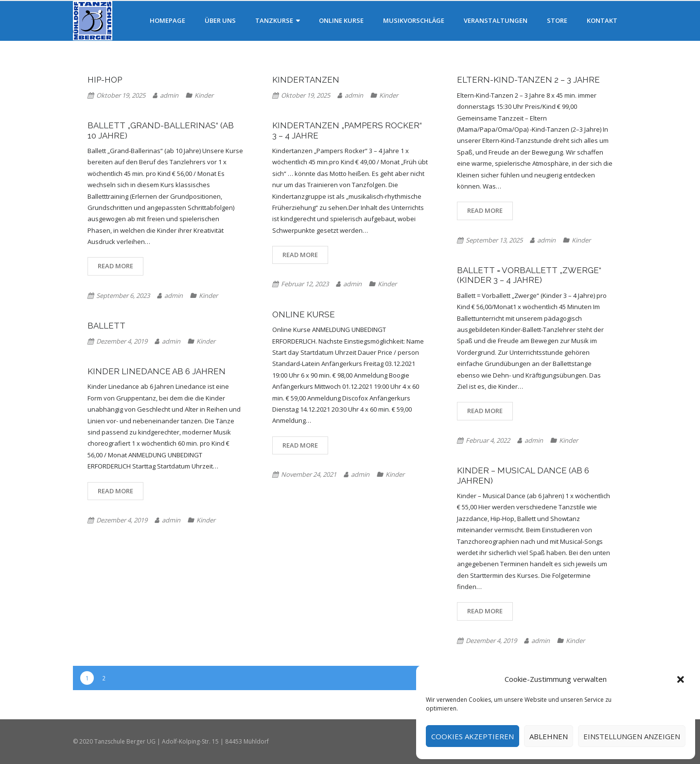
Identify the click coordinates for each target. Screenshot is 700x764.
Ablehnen (549, 736)
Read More (485, 210)
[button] (681, 679)
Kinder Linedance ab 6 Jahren (157, 371)
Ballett (106, 326)
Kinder (204, 95)
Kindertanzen (306, 80)
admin (169, 95)
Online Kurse (304, 314)
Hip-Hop (105, 80)
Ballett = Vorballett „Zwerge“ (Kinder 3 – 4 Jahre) (529, 275)
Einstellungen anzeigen (632, 736)
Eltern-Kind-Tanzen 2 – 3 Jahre (528, 80)
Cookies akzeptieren (472, 736)
